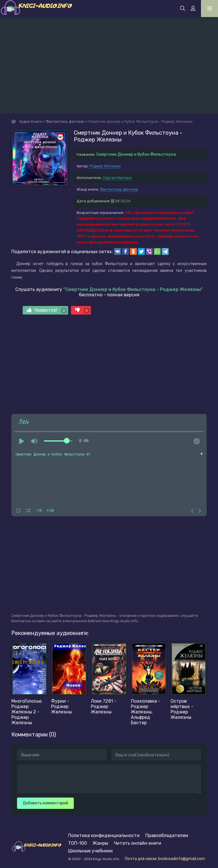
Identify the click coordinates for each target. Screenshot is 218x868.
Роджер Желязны (105, 166)
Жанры (100, 843)
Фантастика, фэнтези (119, 189)
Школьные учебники (90, 851)
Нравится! (47, 310)
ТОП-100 (77, 843)
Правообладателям (167, 835)
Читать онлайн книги (138, 843)
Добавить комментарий (45, 803)
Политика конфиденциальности (104, 835)
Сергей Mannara (117, 178)
